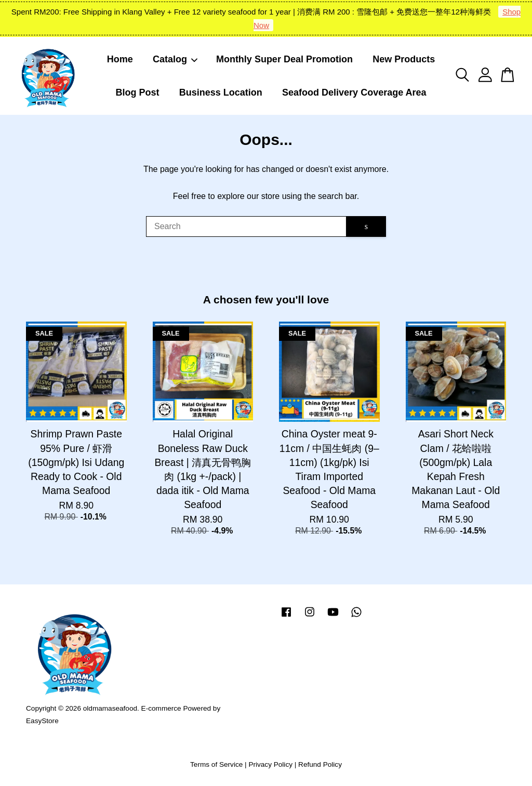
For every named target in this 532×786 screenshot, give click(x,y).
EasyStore (42, 721)
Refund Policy (320, 764)
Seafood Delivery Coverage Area (354, 92)
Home (120, 59)
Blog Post (137, 92)
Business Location (221, 92)
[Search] (246, 227)
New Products (404, 59)
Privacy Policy (270, 764)
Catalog (176, 59)
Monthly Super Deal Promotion (284, 59)
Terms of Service (216, 764)
